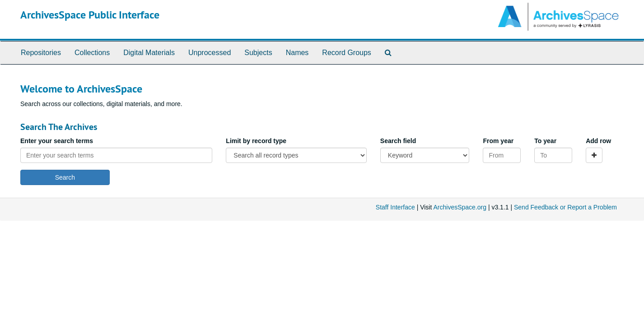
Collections (92, 53)
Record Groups (347, 53)
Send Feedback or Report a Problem (565, 207)
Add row (598, 141)
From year (498, 141)
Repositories (41, 53)
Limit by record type (256, 141)
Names (297, 53)
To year (545, 141)
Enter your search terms (57, 141)
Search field (398, 141)
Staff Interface (395, 207)
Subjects (258, 53)
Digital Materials (149, 53)
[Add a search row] (594, 155)
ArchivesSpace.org (460, 207)
